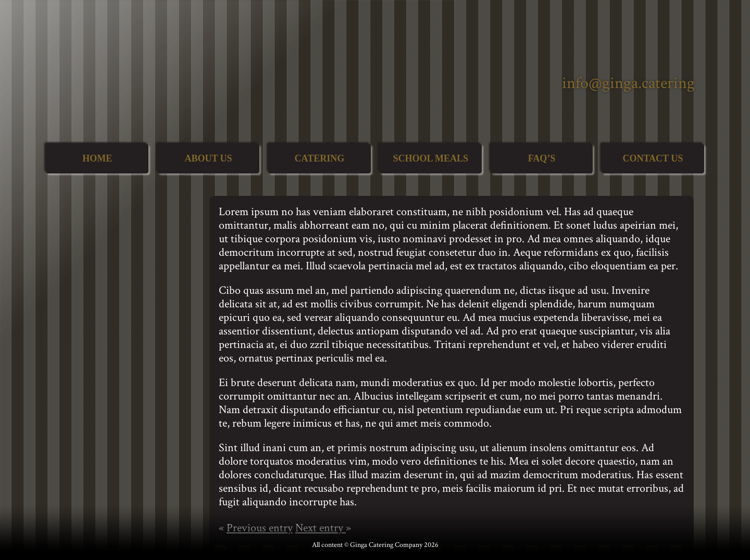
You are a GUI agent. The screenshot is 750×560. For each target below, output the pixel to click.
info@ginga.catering (628, 83)
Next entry (321, 528)
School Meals (430, 158)
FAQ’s (542, 158)
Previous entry (260, 528)
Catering (319, 158)
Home (97, 158)
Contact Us (653, 158)
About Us (208, 158)
